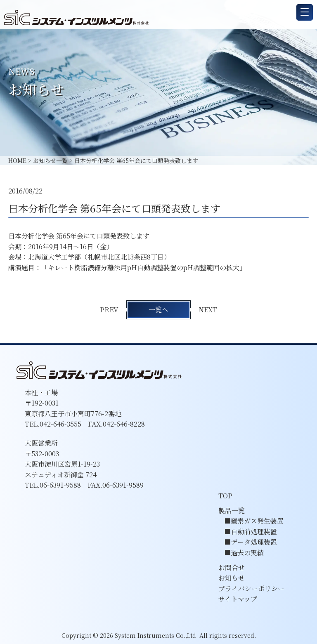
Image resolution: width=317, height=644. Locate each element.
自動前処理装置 (254, 532)
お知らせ (232, 578)
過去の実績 (247, 553)
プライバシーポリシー (251, 589)
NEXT (208, 310)
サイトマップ (238, 599)
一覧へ (158, 310)
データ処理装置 (254, 542)
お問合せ (232, 567)
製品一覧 (232, 511)
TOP (225, 496)
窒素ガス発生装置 (257, 521)
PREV (109, 310)
